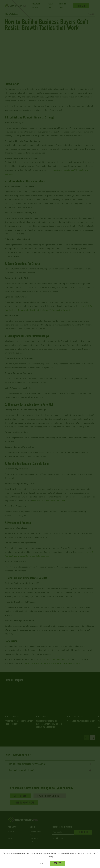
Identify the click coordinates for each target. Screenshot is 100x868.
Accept (57, 863)
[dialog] (50, 434)
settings (51, 857)
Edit (42, 863)
